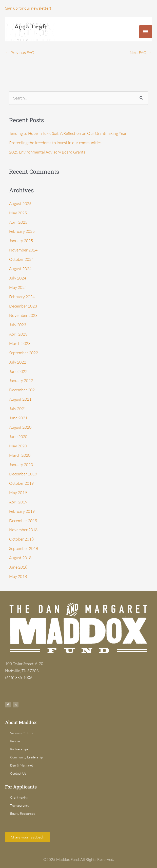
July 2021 (18, 409)
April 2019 (18, 502)
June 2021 (18, 418)
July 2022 (18, 362)
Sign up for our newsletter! (28, 8)
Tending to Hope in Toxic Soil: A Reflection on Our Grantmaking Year (68, 133)
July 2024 (18, 278)
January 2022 (21, 380)
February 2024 (22, 297)
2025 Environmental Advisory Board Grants (47, 152)
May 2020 (18, 446)
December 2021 (23, 390)
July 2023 (18, 325)
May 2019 (18, 493)
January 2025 (21, 241)
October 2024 (21, 259)
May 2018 (18, 576)
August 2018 (20, 558)
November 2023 (23, 315)
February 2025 (22, 231)
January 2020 (21, 465)
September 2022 (24, 353)
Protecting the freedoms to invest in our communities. (56, 143)
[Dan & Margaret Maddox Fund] (30, 32)
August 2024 (20, 269)
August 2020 (20, 427)
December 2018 (23, 521)
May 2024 (18, 287)
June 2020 (18, 437)
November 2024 (23, 250)
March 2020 (20, 455)
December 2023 (23, 306)
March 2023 (20, 343)
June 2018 (18, 567)
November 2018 (23, 530)
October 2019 (21, 483)
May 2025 (18, 213)
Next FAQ (141, 53)
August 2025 (20, 203)
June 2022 (18, 371)
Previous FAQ (20, 53)
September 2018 (24, 548)
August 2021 (20, 399)
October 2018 (21, 539)
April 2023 (18, 334)
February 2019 (22, 511)
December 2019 (23, 474)
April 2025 (18, 222)
